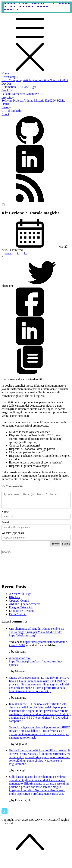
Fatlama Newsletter (13, 94)
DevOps (8, 84)
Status (5, 104)
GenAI (7, 90)
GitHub (6, 111)
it (18, 253)
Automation (9, 87)
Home (5, 73)
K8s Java (14, 600)
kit (26, 253)
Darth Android (18, 617)
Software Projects (12, 101)
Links (6, 107)
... (40, 690)
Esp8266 (50, 101)
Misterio (39, 101)
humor (9, 253)
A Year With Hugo (20, 597)
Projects (8, 97)
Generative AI (34, 94)
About (5, 114)
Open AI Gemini (19, 603)
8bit (66, 80)
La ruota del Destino (21, 614)
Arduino (28, 101)
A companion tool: (20, 661)
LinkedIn (17, 111)
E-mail (6, 525)
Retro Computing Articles (17, 80)
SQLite (61, 101)
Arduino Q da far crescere (25, 607)
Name (5, 515)
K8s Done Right (26, 87)
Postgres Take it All (21, 610)
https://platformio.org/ (22, 638)
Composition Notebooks (48, 80)
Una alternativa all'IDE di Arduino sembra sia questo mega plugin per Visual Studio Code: (37, 633)
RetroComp (10, 77)
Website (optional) (13, 536)
